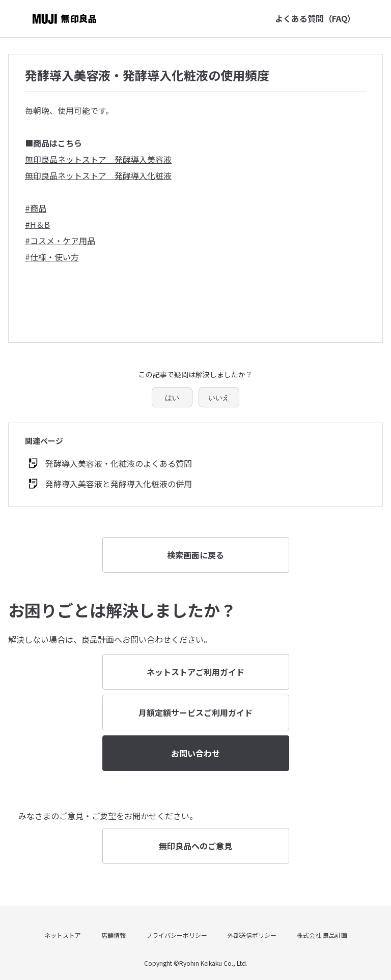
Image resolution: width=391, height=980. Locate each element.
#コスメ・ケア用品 (60, 241)
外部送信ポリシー (252, 935)
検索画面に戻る (195, 555)
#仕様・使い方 (52, 257)
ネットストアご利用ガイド (195, 672)
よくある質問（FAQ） (315, 18)
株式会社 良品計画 (322, 935)
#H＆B (37, 224)
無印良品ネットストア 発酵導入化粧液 (98, 175)
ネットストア (63, 935)
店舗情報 (114, 935)
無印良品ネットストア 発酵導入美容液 (98, 159)
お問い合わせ (195, 753)
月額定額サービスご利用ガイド (195, 712)
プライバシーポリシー (177, 935)
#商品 (36, 208)
